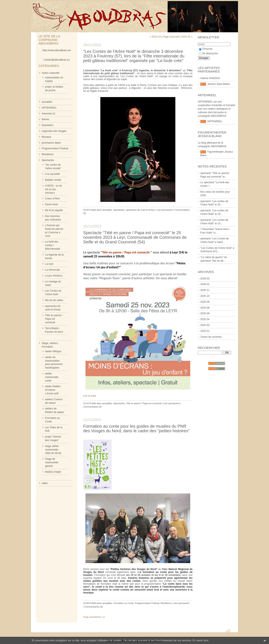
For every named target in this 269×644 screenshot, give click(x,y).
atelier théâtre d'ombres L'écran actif (53, 390)
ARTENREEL (49, 108)
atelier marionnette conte (52, 377)
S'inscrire (206, 49)
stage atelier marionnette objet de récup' (53, 450)
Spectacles (48, 160)
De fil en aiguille (54, 210)
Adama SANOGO (210, 78)
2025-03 (205, 325)
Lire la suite (90, 396)
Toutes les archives (211, 337)
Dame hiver (51, 204)
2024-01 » (187, 37)
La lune (49, 264)
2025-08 (205, 308)
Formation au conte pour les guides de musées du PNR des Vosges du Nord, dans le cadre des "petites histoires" (136, 428)
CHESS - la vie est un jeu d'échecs (53, 189)
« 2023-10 (155, 37)
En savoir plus (200, 640)
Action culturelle (51, 73)
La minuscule (52, 270)
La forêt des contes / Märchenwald (52, 245)
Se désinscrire (208, 53)
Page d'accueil (171, 37)
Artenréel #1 (48, 114)
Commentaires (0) (92, 407)
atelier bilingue (53, 351)
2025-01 (205, 331)
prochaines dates (51, 143)
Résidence (48, 154)
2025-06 (205, 313)
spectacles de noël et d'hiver (140, 210)
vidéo (45, 483)
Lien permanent (165, 210)
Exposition (47, 125)
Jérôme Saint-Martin (219, 84)
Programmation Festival (55, 148)
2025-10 (205, 296)
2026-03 (205, 279)
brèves (45, 119)
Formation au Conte (124, 603)
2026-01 (205, 284)
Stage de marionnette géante (52, 462)
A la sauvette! (53, 174)
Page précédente (92, 617)
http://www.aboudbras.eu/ (57, 50)
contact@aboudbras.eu (57, 60)
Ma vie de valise (54, 300)
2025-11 (205, 290)
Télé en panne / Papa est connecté (54, 319)
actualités (47, 102)
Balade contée (53, 180)
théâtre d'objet (53, 472)
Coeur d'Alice (52, 199)
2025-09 (205, 302)
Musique (46, 137)
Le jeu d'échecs (54, 276)
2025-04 (205, 319)
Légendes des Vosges (54, 131)
